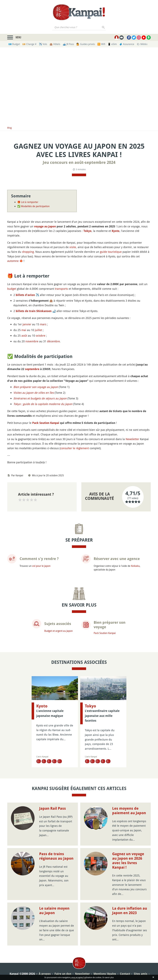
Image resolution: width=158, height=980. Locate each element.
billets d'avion (25, 295)
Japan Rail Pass (53, 789)
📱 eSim (112, 44)
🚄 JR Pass (68, 44)
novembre (32, 341)
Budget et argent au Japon (58, 631)
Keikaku (135, 566)
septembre (32, 369)
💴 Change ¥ (29, 44)
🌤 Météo (142, 44)
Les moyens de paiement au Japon (129, 792)
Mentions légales (105, 955)
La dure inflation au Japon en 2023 (130, 891)
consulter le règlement (75, 448)
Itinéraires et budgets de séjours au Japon (40, 398)
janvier (27, 324)
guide (104, 252)
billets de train (26, 311)
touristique (115, 252)
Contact (125, 955)
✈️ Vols (43, 44)
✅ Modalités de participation (33, 206)
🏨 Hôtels (55, 44)
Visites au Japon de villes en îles (34, 393)
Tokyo (87, 231)
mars (43, 324)
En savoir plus (108, 977)
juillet (38, 330)
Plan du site (78, 959)
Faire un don (63, 955)
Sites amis (141, 955)
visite (73, 247)
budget (12, 289)
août (24, 336)
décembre (53, 341)
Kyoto (116, 231)
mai (24, 330)
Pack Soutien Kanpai (46, 423)
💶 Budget (14, 44)
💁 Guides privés (86, 44)
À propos (45, 955)
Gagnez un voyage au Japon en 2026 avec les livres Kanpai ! (128, 841)
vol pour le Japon (41, 566)
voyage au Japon (45, 226)
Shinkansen (44, 311)
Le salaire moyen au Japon (54, 891)
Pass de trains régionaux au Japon (56, 837)
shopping (28, 252)
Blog (9, 128)
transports (61, 289)
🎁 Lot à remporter (28, 202)
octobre (41, 336)
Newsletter (132, 439)
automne (13, 261)
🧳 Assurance (127, 44)
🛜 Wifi (101, 44)
